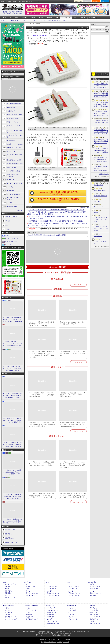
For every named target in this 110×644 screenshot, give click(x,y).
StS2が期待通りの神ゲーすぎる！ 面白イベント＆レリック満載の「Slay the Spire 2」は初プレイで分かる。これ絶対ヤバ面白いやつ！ (13, 420)
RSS (3, 1)
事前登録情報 (52, 612)
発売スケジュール (32, 593)
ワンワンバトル (99, 185)
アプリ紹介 (51, 617)
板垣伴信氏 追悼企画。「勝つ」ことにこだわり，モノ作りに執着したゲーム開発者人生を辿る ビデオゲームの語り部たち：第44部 (73, 495)
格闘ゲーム (93, 612)
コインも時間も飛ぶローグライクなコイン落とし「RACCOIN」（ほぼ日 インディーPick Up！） (73, 353)
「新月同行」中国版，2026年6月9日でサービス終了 (101, 123)
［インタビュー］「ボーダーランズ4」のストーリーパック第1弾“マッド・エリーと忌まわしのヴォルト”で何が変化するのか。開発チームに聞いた (13, 497)
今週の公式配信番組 (13, 118)
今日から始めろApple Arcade (15, 164)
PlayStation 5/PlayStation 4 (12, 242)
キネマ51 (10, 203)
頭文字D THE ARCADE (101, 196)
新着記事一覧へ (78, 285)
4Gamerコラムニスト (13, 180)
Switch (33, 18)
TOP (4, 18)
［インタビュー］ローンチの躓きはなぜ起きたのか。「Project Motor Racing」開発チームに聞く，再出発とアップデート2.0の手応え (13, 472)
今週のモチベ (11, 111)
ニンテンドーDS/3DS (31, 606)
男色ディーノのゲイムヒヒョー (15, 126)
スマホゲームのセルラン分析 (15, 131)
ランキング (105, 1)
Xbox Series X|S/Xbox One (12, 239)
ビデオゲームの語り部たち (15, 183)
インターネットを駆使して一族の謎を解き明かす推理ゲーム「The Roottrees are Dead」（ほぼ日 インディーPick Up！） (42, 324)
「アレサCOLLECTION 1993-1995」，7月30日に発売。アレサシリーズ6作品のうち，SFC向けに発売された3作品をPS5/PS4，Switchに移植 (101, 169)
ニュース (31, 235)
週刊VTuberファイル (13, 122)
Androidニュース (53, 610)
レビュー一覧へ (78, 431)
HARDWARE (38, 235)
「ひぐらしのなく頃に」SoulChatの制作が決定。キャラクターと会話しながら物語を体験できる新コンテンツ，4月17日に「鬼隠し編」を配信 (101, 150)
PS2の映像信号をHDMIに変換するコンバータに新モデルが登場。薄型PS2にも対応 (56, 221)
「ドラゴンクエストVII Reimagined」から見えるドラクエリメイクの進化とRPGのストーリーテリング (12, 344)
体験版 (7, 589)
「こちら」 (65, 633)
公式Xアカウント (11, 1)
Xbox (17, 18)
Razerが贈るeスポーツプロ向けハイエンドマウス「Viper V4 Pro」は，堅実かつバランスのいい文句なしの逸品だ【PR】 (42, 424)
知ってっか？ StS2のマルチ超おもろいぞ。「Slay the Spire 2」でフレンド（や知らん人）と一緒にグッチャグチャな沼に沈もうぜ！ (13, 396)
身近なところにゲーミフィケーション (15, 199)
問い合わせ (34, 1)
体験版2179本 (18, 14)
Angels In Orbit (98, 236)
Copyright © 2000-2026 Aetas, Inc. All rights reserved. (55, 642)
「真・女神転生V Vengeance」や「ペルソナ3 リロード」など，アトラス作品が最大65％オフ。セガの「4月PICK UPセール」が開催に (101, 132)
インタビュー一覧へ (78, 502)
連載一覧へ (20, 210)
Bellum (96, 212)
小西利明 (61, 235)
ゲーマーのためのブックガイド (15, 156)
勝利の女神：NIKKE (100, 190)
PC (10, 18)
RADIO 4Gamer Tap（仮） (14, 148)
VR (57, 18)
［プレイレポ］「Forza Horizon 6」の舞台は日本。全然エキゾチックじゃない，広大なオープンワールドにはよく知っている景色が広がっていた (101, 113)
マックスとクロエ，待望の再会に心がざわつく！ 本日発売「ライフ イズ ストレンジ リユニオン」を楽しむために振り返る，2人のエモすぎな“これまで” (13, 319)
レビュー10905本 (8, 14)
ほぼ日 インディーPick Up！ (15, 144)
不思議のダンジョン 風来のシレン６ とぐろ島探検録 (101, 229)
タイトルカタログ (32, 595)
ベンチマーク (73, 619)
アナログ (83, 18)
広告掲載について (10, 538)
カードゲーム (94, 615)
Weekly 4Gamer (11, 107)
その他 (92, 621)
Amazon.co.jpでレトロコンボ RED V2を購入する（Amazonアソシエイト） (59, 193)
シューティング (95, 617)
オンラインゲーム (11, 584)
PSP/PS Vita (92, 582)
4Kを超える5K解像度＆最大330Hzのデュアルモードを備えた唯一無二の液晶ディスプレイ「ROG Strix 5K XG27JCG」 (73, 424)
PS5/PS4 (25, 18)
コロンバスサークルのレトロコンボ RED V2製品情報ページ (59, 200)
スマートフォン (51, 606)
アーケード (92, 606)
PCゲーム (8, 236)
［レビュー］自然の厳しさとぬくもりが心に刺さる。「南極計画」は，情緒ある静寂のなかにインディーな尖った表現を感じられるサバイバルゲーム (13, 445)
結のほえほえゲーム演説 (14, 160)
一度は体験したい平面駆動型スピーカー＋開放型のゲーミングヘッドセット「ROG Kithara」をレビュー (73, 395)
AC (75, 18)
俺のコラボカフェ (12, 167)
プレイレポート (52, 586)
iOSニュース (51, 608)
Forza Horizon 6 (98, 207)
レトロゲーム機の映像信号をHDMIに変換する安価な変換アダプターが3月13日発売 (56, 210)
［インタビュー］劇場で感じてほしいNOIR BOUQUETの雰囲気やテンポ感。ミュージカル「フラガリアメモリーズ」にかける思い (13, 521)
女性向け (49, 18)
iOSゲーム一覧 (52, 621)
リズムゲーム (94, 619)
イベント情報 (94, 610)
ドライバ (42, 21)
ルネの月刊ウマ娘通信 (14, 171)
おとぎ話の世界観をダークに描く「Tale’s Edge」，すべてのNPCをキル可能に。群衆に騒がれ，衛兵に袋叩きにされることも (101, 86)
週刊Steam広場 (11, 140)
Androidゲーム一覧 (53, 624)
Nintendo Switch (9, 245)
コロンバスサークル (49, 235)
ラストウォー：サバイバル (101, 242)
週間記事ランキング (11, 217)
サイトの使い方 (24, 1)
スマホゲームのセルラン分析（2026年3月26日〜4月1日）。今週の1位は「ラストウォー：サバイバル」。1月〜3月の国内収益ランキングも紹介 (42, 354)
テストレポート (14, 21)
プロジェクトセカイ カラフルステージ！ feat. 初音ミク (101, 219)
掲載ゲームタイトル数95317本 (12, 12)
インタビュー (25, 21)
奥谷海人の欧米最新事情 (14, 104)
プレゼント (9, 221)
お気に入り (87, 1)
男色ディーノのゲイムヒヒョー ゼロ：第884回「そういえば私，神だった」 (72, 323)
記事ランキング (10, 598)
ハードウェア (66, 18)
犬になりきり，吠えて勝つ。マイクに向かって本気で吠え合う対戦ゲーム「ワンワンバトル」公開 (101, 95)
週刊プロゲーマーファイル (15, 115)
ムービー (34, 21)
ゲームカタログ (95, 624)
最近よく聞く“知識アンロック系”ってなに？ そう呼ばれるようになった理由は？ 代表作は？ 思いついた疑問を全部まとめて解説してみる (13, 368)
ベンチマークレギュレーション (57, 21)
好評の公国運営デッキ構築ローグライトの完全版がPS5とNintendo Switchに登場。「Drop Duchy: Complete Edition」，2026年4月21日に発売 (101, 141)
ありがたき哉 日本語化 (14, 194)
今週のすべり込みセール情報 (15, 136)
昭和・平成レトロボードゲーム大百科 (15, 175)
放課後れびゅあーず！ (14, 206)
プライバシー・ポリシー (56, 639)
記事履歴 (96, 1)
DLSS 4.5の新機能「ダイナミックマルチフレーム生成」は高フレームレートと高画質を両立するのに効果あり (42, 395)
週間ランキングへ (104, 174)
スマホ (41, 18)
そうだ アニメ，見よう (14, 151)
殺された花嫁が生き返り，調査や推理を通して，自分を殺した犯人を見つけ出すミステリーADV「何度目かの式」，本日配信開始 (101, 160)
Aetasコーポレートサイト (12, 542)
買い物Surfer (11, 191)
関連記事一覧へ (85, 207)
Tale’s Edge (97, 201)
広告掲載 (67, 639)
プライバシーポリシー (12, 530)
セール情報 (51, 615)
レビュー (4, 21)
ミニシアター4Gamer (13, 187)
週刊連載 (8, 593)
